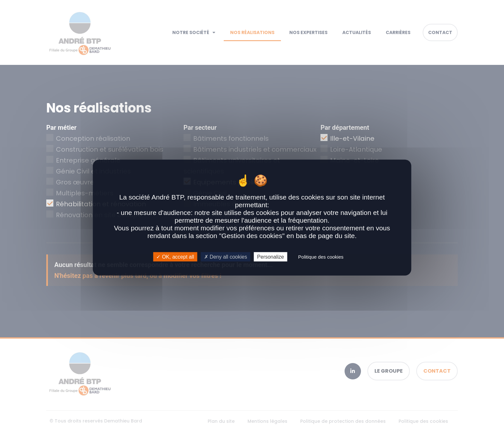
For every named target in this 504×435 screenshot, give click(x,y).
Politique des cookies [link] (321, 257)
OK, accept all (175, 257)
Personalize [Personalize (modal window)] (271, 257)
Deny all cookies (226, 257)
